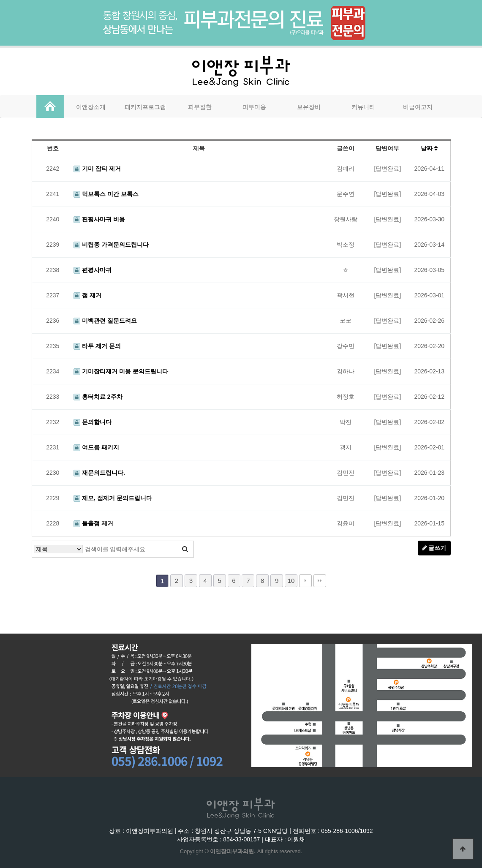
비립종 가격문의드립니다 (111, 245)
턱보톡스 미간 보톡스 (106, 194)
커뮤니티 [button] (363, 107)
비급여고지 (418, 107)
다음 (305, 581)
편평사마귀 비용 (99, 219)
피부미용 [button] (254, 107)
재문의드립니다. (99, 473)
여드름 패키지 (96, 447)
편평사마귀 (93, 270)
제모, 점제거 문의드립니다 (113, 498)
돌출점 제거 (93, 523)
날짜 (429, 148)
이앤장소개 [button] (91, 107)
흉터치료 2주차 (98, 397)
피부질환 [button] (200, 107)
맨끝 (320, 581)
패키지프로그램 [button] (145, 107)
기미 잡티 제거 (97, 169)
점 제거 (87, 295)
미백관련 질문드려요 (105, 321)
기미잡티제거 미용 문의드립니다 (121, 371)
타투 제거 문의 (97, 346)
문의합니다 (93, 422)
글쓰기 (434, 548)
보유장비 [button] (309, 107)
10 (291, 581)
